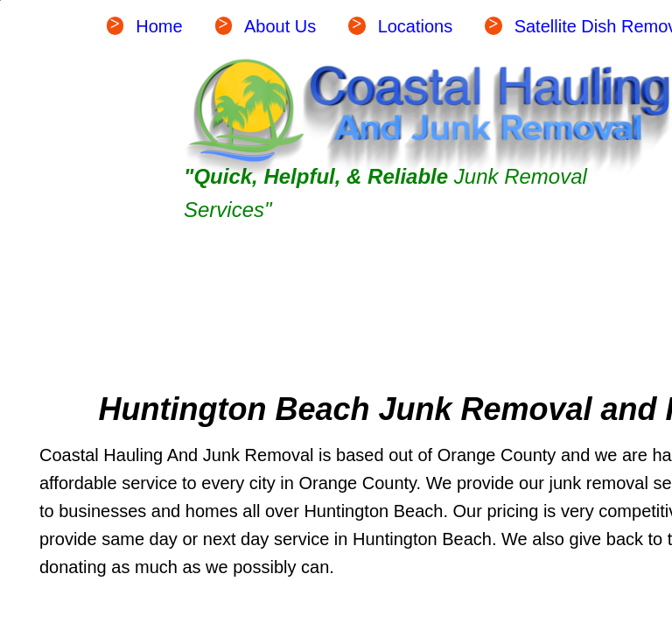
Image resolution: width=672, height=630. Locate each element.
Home (159, 26)
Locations (416, 26)
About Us (280, 26)
